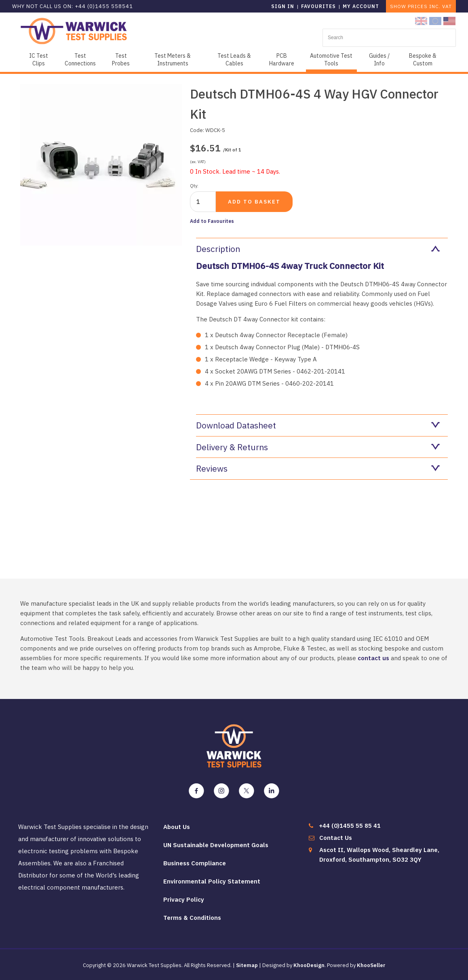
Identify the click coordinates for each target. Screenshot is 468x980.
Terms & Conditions (192, 918)
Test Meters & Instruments (173, 60)
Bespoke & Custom (423, 60)
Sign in (283, 6)
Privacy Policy (184, 899)
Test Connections (80, 60)
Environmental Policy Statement (212, 881)
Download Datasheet (318, 425)
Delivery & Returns (318, 447)
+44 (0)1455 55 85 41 (350, 826)
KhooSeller (371, 965)
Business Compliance (195, 863)
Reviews (318, 468)
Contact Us (336, 838)
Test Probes (121, 60)
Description (318, 249)
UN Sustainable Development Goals (216, 845)
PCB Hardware (282, 60)
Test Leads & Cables (234, 60)
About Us (177, 827)
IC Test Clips (39, 60)
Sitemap (247, 965)
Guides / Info (379, 60)
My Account (361, 6)
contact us (373, 658)
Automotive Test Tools (331, 60)
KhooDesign (309, 965)
